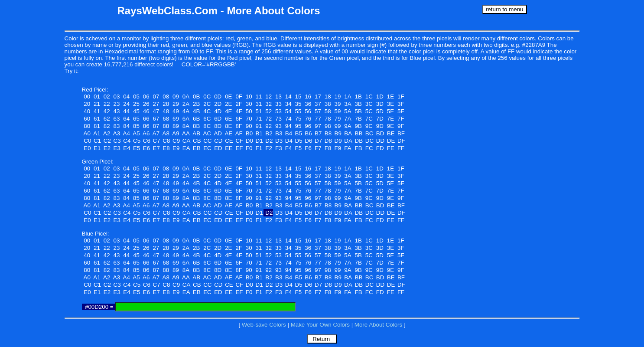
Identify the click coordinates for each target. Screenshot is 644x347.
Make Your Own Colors (320, 325)
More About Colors (378, 325)
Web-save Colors (264, 325)
